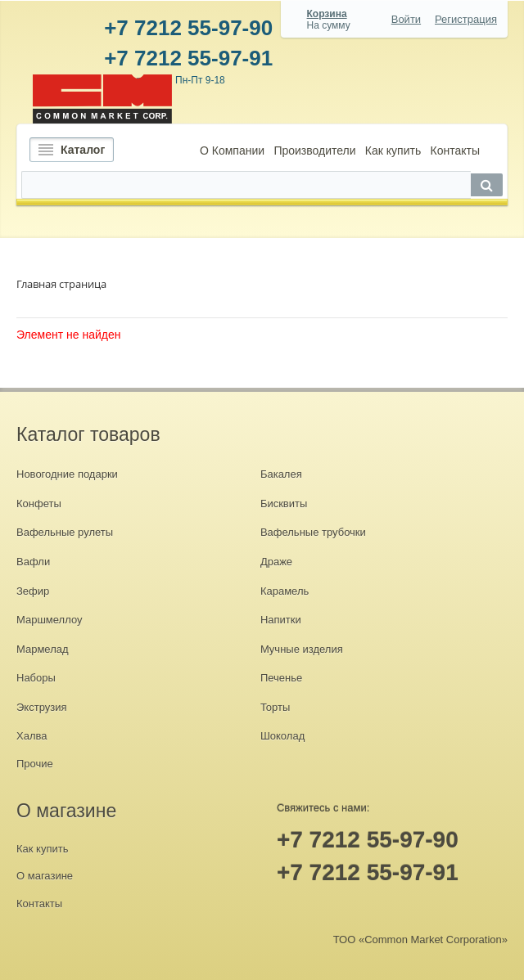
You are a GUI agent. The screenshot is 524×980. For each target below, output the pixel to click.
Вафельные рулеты (65, 532)
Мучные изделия (302, 649)
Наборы (36, 678)
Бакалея (281, 474)
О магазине (45, 876)
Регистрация (466, 19)
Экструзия (41, 707)
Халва (32, 736)
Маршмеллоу (50, 620)
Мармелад (43, 649)
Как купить (393, 151)
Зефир (33, 591)
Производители (314, 151)
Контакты (454, 151)
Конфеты (39, 503)
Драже (276, 562)
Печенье (281, 678)
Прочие (35, 764)
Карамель (285, 591)
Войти (406, 19)
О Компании (232, 151)
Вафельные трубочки (313, 532)
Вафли (33, 562)
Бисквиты (284, 503)
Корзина (327, 14)
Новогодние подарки (67, 474)
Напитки (281, 620)
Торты (275, 707)
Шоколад (282, 736)
